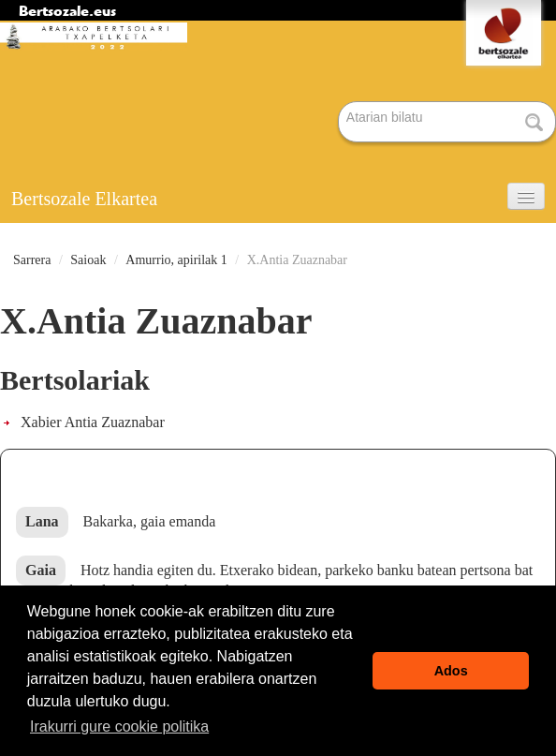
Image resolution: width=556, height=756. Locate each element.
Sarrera (32, 260)
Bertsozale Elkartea (84, 199)
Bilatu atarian (339, 103)
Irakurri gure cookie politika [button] (119, 726)
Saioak (88, 260)
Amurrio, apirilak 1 (176, 260)
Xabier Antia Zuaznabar (93, 422)
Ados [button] (451, 671)
